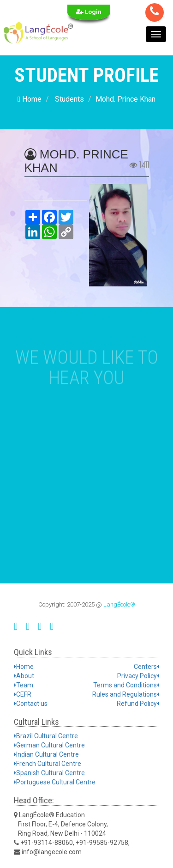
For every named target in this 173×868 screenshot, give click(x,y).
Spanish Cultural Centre (49, 773)
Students (69, 99)
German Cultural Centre (49, 745)
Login (89, 12)
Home (30, 99)
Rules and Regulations (126, 694)
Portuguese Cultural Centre (55, 782)
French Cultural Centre (48, 764)
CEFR (23, 694)
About (24, 676)
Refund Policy (138, 704)
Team (24, 685)
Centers (146, 667)
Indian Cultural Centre (46, 754)
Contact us (31, 704)
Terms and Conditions (126, 685)
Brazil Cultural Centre (46, 736)
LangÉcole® (119, 604)
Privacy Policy (138, 676)
